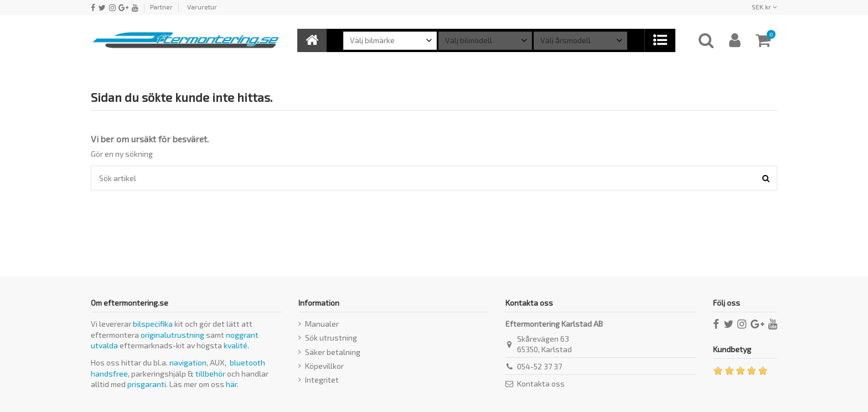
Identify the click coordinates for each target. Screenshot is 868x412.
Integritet (322, 380)
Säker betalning (333, 352)
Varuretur (202, 7)
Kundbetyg (732, 349)
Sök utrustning (331, 338)
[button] (660, 40)
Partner (161, 7)
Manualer (322, 324)
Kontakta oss (541, 383)
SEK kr (764, 7)
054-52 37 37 (539, 366)
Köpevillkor (324, 366)
